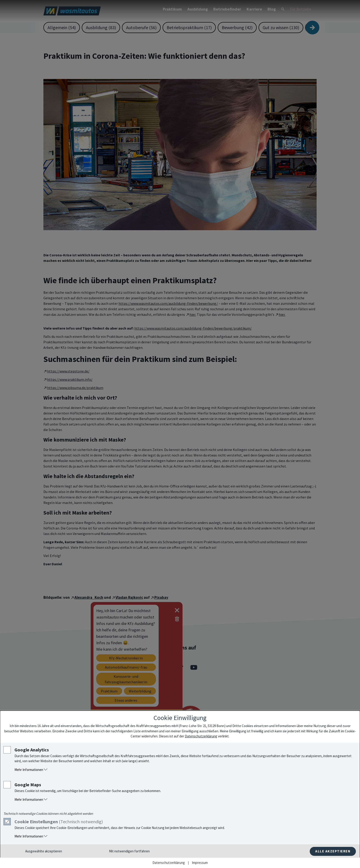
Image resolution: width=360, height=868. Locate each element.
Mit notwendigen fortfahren (129, 851)
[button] (185, 770)
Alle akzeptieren (333, 851)
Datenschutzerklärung (201, 736)
